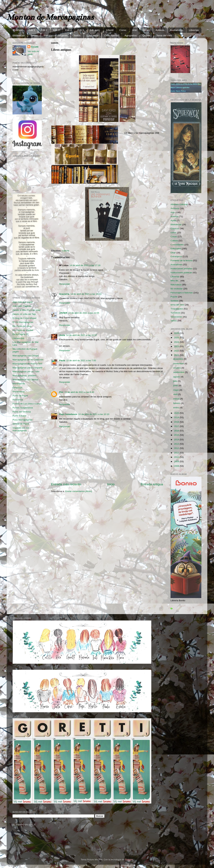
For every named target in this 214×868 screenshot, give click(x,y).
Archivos (175, 208)
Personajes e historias (182, 293)
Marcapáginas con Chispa (26, 356)
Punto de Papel (20, 396)
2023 (177, 346)
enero (176, 408)
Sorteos (174, 301)
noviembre (179, 363)
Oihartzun (17, 388)
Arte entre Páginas (22, 306)
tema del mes (177, 305)
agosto (177, 377)
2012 (177, 448)
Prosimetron (19, 392)
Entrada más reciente (66, 484)
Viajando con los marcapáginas (21, 429)
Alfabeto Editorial (179, 204)
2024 (177, 342)
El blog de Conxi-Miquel (24, 318)
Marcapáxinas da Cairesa (25, 380)
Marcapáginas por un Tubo (26, 372)
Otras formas (112, 35)
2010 (177, 457)
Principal (18, 30)
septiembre (179, 372)
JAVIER (63, 313)
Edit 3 (56, 30)
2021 (177, 355)
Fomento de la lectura (181, 261)
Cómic (123, 30)
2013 (177, 444)
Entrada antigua (152, 484)
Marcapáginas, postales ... (26, 376)
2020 (177, 413)
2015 (177, 435)
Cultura (66, 251)
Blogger (129, 860)
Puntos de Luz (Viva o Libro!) (27, 404)
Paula (62, 360)
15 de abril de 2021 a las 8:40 (79, 392)
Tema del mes (164, 35)
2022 (177, 351)
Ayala (173, 220)
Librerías (194, 30)
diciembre (178, 359)
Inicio (111, 484)
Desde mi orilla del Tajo (24, 314)
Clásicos (175, 229)
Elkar (173, 253)
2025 (177, 338)
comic (173, 233)
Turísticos (175, 313)
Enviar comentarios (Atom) (79, 491)
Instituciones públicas (181, 273)
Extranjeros (176, 256)
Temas (34, 35)
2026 (177, 333)
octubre (177, 368)
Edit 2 (44, 30)
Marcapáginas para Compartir (28, 368)
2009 (177, 461)
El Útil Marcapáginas (23, 322)
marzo (177, 399)
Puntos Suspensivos (23, 408)
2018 (177, 422)
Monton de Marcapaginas (50, 17)
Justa (62, 335)
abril (176, 394)
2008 (177, 466)
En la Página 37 (20, 334)
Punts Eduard (19, 416)
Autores (160, 30)
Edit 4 (68, 30)
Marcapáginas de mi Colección (28, 360)
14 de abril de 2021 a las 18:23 (86, 294)
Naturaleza (92, 35)
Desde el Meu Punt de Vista (26, 310)
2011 (177, 453)
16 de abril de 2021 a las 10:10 (94, 414)
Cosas (174, 237)
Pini (61, 392)
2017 (177, 426)
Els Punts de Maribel (23, 330)
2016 (177, 431)
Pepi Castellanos (68, 414)
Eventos (48, 35)
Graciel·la (64, 294)
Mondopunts (19, 384)
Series (146, 30)
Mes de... (175, 281)
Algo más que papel (22, 302)
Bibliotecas (19, 35)
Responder (65, 284)
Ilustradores (177, 30)
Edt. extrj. (95, 30)
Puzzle (174, 297)
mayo (176, 390)
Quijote (146, 35)
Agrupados (131, 35)
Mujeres (63, 35)
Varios (174, 321)
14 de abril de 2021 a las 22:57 (82, 335)
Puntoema (18, 400)
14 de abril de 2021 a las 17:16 (85, 265)
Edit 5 (81, 30)
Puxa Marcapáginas (22, 420)
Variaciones (176, 317)
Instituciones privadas (181, 269)
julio (176, 381)
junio (176, 385)
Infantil (110, 30)
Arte (135, 30)
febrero (177, 403)
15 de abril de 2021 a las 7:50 (81, 360)
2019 (177, 417)
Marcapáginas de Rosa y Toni (27, 364)
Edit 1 (32, 30)
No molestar (177, 289)
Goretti (35, 47)
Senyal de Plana (21, 424)
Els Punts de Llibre (22, 326)
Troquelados (177, 309)
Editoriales (176, 249)
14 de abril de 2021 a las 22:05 (84, 313)
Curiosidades (177, 245)
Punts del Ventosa (22, 412)
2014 (177, 440)
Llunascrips (18, 338)
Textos (77, 35)
